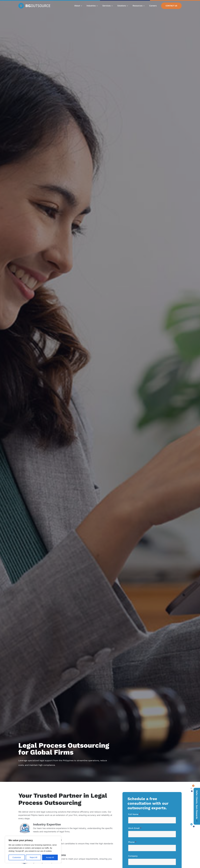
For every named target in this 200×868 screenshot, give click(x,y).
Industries (92, 6)
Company (133, 856)
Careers (153, 6)
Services (108, 6)
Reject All (33, 857)
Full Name (134, 814)
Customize (17, 857)
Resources (139, 6)
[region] (33, 850)
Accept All (50, 857)
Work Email (135, 828)
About (78, 6)
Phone (132, 842)
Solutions (123, 6)
